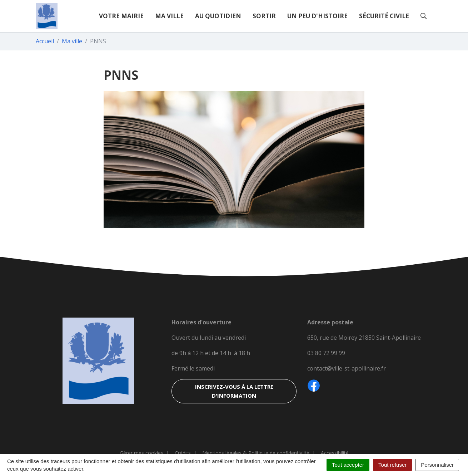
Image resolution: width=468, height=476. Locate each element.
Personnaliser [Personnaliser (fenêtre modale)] (437, 465)
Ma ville (169, 16)
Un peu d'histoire (317, 16)
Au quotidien (218, 16)
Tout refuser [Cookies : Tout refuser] (392, 465)
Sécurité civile (384, 16)
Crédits (183, 453)
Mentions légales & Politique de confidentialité (256, 453)
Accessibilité (335, 453)
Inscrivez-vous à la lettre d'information (234, 391)
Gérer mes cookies (141, 453)
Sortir (264, 16)
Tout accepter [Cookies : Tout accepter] (348, 465)
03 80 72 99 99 (326, 353)
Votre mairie (121, 16)
